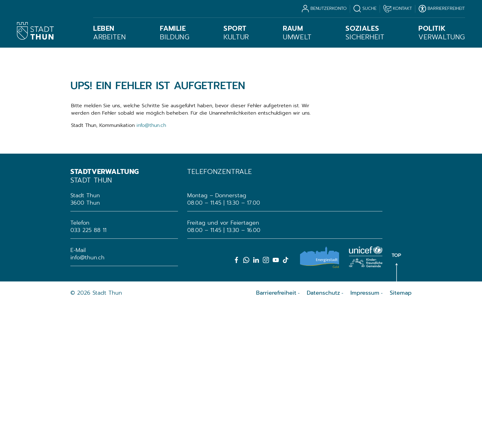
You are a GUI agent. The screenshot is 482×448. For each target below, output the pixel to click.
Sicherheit (365, 33)
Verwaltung (442, 33)
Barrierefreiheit (276, 436)
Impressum (365, 436)
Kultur (236, 33)
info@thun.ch (151, 269)
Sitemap (401, 436)
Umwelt (297, 33)
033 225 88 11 (88, 373)
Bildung (175, 33)
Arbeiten (110, 33)
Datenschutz (323, 436)
